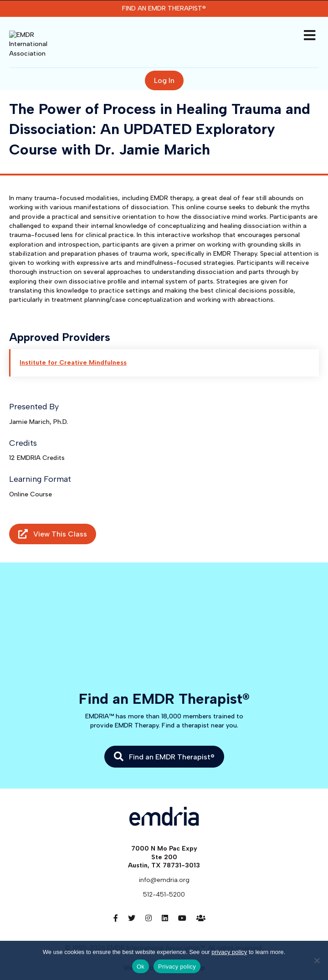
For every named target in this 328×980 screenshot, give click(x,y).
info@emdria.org (164, 867)
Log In (164, 67)
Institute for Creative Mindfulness (73, 350)
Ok (141, 967)
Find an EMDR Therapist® (164, 8)
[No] (317, 960)
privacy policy (229, 952)
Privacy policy (177, 967)
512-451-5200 (164, 882)
